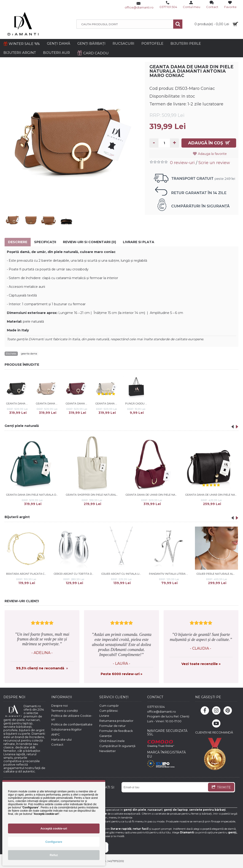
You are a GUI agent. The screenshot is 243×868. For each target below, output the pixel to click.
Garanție (106, 736)
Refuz (54, 855)
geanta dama (29, 354)
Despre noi (59, 706)
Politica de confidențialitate (72, 724)
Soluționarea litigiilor (66, 729)
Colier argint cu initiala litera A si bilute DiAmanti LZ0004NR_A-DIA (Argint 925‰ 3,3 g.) (122, 574)
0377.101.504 (156, 707)
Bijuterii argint (17, 517)
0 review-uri (182, 163)
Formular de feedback (116, 731)
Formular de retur (112, 726)
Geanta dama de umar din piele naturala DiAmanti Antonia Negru (18, 404)
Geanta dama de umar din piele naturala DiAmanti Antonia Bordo (77, 404)
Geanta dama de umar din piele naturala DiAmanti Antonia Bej (107, 404)
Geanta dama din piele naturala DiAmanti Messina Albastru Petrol (33, 495)
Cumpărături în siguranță (117, 746)
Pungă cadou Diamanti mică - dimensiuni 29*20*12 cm (137, 404)
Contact (57, 744)
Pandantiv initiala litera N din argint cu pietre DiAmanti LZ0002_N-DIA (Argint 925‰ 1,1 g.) (170, 574)
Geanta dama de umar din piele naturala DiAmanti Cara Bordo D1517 (152, 495)
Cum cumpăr (109, 706)
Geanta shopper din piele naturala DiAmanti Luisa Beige (93, 495)
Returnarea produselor (116, 721)
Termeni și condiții (65, 711)
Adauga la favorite (213, 154)
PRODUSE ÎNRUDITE (22, 365)
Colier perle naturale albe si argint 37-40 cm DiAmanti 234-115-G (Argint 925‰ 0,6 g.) (217, 574)
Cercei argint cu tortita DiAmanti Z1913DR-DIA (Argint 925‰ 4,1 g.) (74, 574)
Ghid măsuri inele (112, 741)
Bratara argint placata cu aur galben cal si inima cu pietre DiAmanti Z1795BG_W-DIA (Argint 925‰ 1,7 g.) (27, 574)
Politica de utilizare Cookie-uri (72, 717)
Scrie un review (214, 163)
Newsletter (108, 751)
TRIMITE (221, 788)
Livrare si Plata (139, 242)
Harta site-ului (61, 739)
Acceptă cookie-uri (54, 828)
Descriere (18, 242)
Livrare (104, 716)
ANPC (56, 734)
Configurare (54, 842)
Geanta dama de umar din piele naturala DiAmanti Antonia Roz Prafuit (48, 404)
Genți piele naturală (22, 426)
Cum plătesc (109, 711)
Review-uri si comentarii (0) (89, 242)
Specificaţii (45, 242)
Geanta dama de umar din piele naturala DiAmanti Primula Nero (212, 495)
